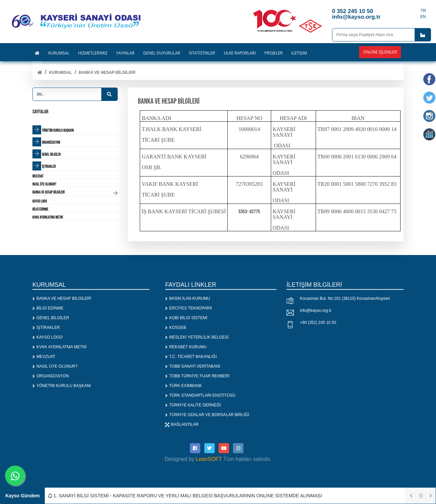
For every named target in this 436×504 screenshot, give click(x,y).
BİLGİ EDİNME (48, 308)
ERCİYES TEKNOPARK (189, 308)
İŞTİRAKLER (46, 328)
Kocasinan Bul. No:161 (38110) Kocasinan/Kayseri (345, 298)
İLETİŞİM (299, 53)
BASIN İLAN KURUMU (188, 298)
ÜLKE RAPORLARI (240, 53)
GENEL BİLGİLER (51, 318)
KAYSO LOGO (47, 337)
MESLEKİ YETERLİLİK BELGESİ (197, 337)
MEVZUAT (44, 357)
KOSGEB (176, 328)
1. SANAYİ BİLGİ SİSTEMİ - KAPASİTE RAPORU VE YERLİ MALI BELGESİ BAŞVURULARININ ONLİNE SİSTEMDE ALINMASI (185, 496)
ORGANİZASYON (51, 376)
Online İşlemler (380, 52)
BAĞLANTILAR (182, 424)
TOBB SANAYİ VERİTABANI (193, 366)
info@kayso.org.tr (316, 310)
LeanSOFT (209, 459)
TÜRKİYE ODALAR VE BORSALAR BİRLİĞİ (207, 415)
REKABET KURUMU (186, 347)
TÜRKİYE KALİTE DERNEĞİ (193, 405)
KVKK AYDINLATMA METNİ (60, 347)
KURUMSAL (60, 73)
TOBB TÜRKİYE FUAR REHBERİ (197, 376)
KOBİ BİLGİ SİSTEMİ (186, 318)
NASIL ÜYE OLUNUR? (55, 366)
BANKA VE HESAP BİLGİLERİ (107, 73)
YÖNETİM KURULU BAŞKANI (62, 386)
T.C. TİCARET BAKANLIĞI (191, 357)
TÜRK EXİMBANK (184, 386)
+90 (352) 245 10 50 (318, 323)
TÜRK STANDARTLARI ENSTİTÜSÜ (200, 395)
